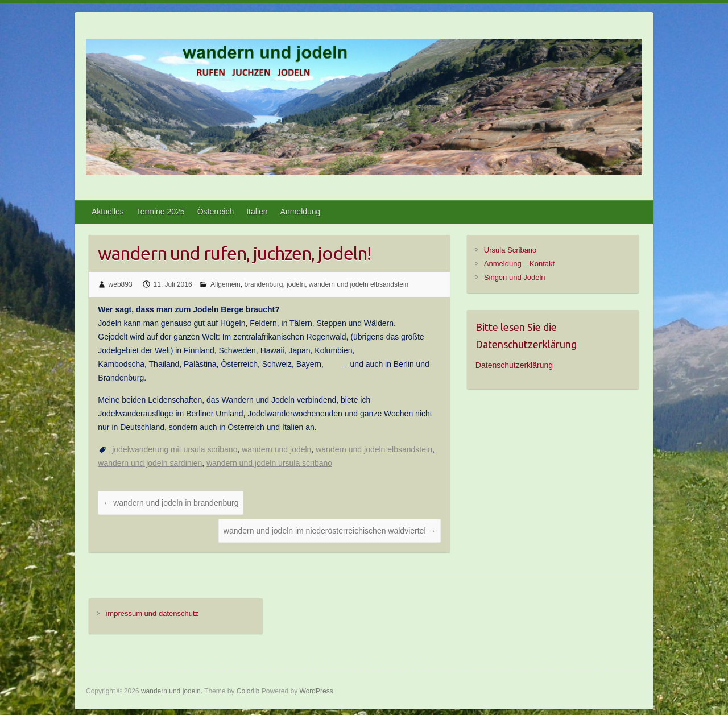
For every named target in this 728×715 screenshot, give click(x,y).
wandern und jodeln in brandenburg (171, 503)
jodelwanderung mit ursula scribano (175, 449)
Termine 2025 (161, 212)
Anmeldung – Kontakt (519, 264)
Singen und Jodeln (515, 277)
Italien (257, 212)
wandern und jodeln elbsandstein (359, 284)
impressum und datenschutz (152, 613)
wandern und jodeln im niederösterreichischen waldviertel (330, 531)
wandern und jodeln (276, 449)
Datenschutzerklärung (514, 365)
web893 (121, 284)
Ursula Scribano (510, 250)
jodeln (296, 284)
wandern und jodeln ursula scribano (269, 463)
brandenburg (263, 284)
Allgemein (226, 284)
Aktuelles (108, 212)
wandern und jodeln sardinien (150, 463)
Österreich (216, 212)
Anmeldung (301, 212)
